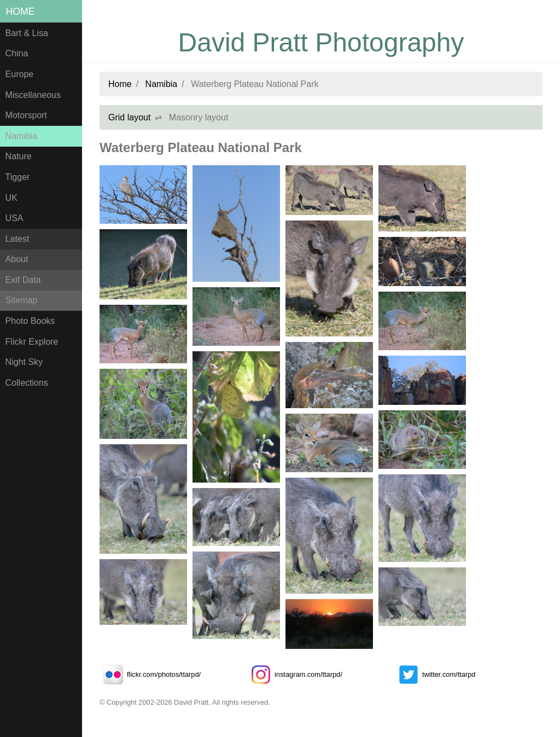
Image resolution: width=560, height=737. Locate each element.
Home (21, 11)
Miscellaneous (33, 95)
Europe (20, 74)
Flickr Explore (32, 342)
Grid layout (129, 117)
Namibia (22, 136)
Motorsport (26, 115)
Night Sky (24, 362)
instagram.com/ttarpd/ (295, 674)
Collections (27, 383)
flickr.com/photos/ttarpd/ (150, 674)
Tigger (18, 177)
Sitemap (22, 300)
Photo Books (30, 321)
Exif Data (23, 280)
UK (11, 198)
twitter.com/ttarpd (435, 674)
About (17, 259)
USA (14, 218)
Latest (17, 239)
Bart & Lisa (27, 33)
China (17, 53)
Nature (19, 156)
